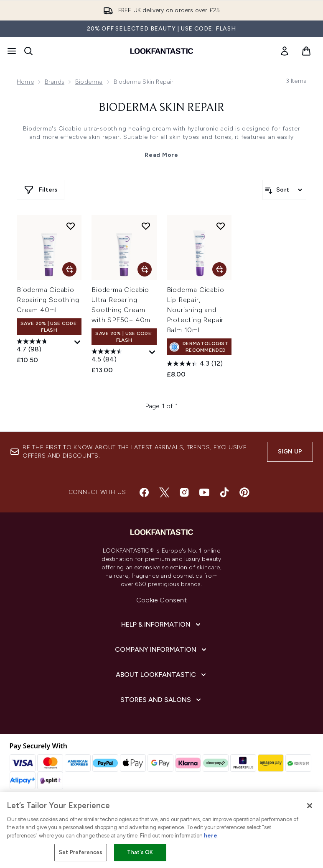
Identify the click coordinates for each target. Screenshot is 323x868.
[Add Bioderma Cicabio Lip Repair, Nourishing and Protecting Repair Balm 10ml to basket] (219, 269)
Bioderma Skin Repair (161, 108)
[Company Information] (161, 650)
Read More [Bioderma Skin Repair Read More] (161, 155)
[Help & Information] (162, 625)
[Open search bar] (28, 51)
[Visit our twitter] (164, 492)
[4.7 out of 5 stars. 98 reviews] (45, 346)
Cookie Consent (161, 600)
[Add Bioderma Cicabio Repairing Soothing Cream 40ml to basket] (69, 269)
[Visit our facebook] (144, 492)
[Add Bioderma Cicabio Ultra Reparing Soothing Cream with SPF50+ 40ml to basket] (145, 269)
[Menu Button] (12, 51)
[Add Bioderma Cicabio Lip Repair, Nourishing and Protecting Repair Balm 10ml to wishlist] (221, 226)
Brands (55, 82)
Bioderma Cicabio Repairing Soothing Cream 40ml (48, 300)
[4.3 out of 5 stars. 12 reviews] (195, 364)
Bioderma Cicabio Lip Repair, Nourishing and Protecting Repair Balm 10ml (196, 310)
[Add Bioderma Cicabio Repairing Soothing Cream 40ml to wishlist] (71, 226)
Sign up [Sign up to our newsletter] (290, 452)
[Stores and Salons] (161, 700)
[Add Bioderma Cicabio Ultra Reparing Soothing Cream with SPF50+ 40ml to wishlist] (146, 226)
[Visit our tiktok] (224, 492)
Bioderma (89, 82)
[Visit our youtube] (204, 492)
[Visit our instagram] (184, 492)
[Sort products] (284, 190)
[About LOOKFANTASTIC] (162, 675)
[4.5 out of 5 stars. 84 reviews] (119, 356)
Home (25, 82)
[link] (285, 51)
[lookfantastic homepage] (162, 51)
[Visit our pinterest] (244, 492)
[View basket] (306, 51)
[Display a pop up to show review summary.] (78, 342)
